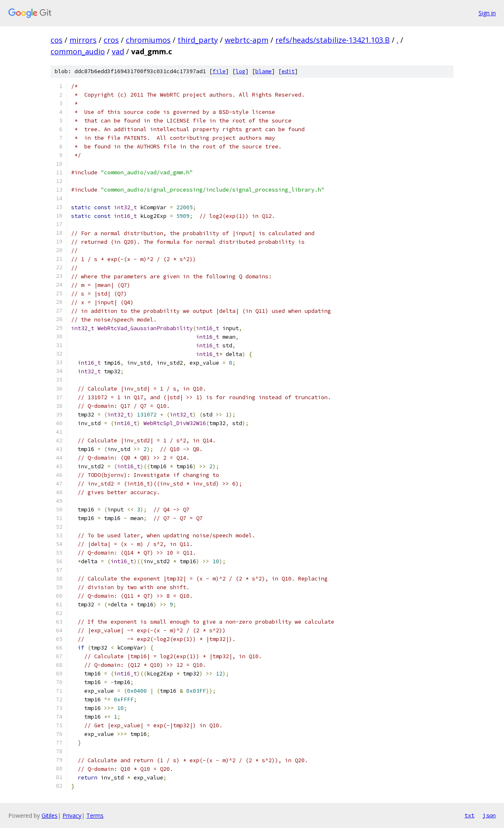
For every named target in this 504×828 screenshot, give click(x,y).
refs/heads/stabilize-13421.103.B (333, 40)
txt (469, 815)
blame (264, 71)
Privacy (72, 815)
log (240, 71)
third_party (198, 40)
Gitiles (50, 815)
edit (288, 71)
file (219, 71)
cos (57, 40)
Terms (95, 815)
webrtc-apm (247, 40)
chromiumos (148, 40)
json (489, 815)
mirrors (83, 40)
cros (111, 40)
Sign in (487, 13)
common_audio (78, 51)
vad (118, 51)
